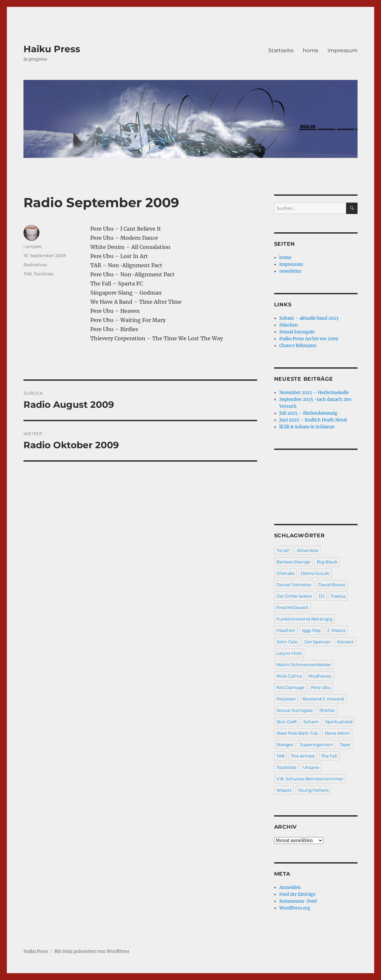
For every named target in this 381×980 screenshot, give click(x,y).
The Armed (303, 756)
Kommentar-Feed (298, 901)
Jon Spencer (317, 642)
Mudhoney (320, 676)
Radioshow (35, 265)
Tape (345, 744)
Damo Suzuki (315, 573)
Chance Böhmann (298, 346)
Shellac (327, 710)
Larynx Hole (289, 653)
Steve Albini (337, 733)
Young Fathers (313, 790)
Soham (311, 722)
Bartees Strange (293, 562)
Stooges (285, 744)
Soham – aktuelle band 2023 (309, 318)
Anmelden (290, 888)
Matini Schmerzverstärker (304, 665)
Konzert (345, 642)
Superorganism (316, 744)
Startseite (281, 50)
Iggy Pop (311, 630)
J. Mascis (336, 630)
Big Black (327, 562)
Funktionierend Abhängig (304, 619)
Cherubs (285, 573)
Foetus (338, 596)
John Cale (287, 642)
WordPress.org (295, 908)
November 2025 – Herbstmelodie (314, 393)
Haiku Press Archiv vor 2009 (309, 339)
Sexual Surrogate (297, 332)
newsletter (290, 271)
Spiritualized (339, 722)
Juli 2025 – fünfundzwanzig (308, 413)
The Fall (329, 756)
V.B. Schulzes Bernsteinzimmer (310, 779)
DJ (322, 596)
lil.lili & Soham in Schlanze (307, 427)
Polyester (286, 699)
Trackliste (44, 274)
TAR (28, 274)
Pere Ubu (321, 687)
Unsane (311, 767)
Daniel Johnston (294, 585)
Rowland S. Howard (323, 699)
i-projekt (33, 246)
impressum (343, 50)
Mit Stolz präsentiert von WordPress (92, 951)
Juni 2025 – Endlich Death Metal (313, 420)
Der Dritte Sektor (294, 596)
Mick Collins (289, 676)
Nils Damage (290, 687)
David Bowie (332, 585)
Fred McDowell (292, 607)
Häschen (289, 325)
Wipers (284, 790)
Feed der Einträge (297, 894)
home (311, 50)
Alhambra (308, 550)
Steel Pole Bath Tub (297, 733)
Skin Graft (287, 722)
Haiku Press (52, 49)
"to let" (283, 550)
